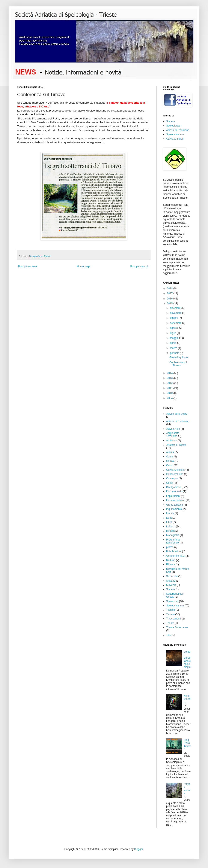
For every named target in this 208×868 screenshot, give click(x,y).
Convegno (172, 478)
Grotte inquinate (179, 357)
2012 (170, 383)
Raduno (171, 560)
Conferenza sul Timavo (178, 364)
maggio (175, 338)
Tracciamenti (173, 619)
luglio (173, 333)
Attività (170, 452)
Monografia (173, 535)
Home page (84, 267)
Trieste (170, 623)
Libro (169, 522)
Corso (170, 483)
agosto (174, 328)
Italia (169, 518)
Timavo (47, 256)
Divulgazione (36, 256)
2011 (170, 388)
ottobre (174, 318)
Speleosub (172, 601)
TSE (169, 635)
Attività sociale (187, 789)
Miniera (170, 531)
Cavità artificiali (175, 139)
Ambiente (172, 441)
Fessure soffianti (176, 500)
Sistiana (171, 581)
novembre (176, 313)
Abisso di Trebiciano (178, 130)
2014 (170, 373)
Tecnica (171, 610)
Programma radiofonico (173, 541)
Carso (170, 465)
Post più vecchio (140, 267)
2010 (170, 393)
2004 (170, 398)
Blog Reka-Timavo (187, 745)
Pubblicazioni (174, 551)
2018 (170, 289)
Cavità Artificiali (175, 470)
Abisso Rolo (173, 429)
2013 (170, 378)
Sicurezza (172, 576)
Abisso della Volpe (177, 414)
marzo (174, 348)
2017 (170, 293)
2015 (170, 304)
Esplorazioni (173, 496)
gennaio (175, 353)
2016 (170, 299)
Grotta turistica (175, 505)
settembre (176, 323)
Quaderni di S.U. (176, 556)
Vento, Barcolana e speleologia (187, 660)
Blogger (139, 849)
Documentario (174, 491)
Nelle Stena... (187, 699)
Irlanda (170, 513)
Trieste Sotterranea (177, 627)
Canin (170, 457)
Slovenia (171, 585)
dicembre (176, 308)
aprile (174, 343)
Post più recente (28, 267)
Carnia (170, 461)
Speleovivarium (175, 134)
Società (170, 121)
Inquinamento (174, 509)
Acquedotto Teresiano (173, 435)
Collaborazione (175, 474)
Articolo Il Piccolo (176, 445)
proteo (170, 547)
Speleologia (173, 126)
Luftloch (171, 527)
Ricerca (171, 564)
